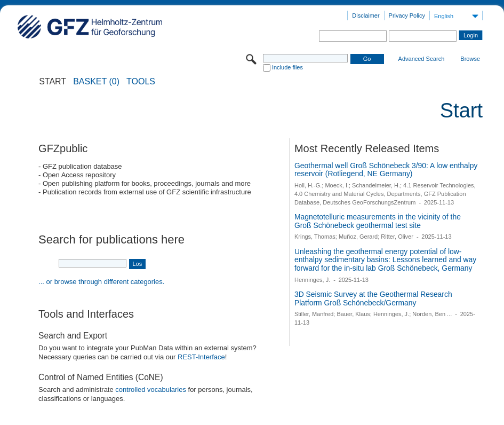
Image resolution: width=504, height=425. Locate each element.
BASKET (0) (96, 82)
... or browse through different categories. (101, 282)
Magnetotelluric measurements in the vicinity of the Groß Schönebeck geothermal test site (378, 221)
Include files (287, 67)
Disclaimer (366, 15)
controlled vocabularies (151, 389)
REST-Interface (201, 357)
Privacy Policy (407, 15)
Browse (470, 59)
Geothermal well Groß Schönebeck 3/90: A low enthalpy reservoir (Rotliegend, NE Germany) (386, 170)
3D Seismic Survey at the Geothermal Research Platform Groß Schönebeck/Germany (373, 298)
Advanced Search (422, 59)
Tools (141, 82)
